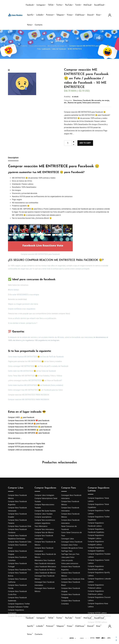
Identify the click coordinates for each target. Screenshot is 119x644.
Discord (90, 15)
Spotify (30, 15)
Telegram (60, 15)
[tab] (14, 158)
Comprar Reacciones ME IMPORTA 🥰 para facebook (29, 433)
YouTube (69, 5)
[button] (116, 639)
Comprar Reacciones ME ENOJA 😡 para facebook (28, 424)
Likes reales (22, 640)
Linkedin (40, 15)
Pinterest (50, 15)
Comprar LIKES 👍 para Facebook (21, 418)
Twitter (59, 5)
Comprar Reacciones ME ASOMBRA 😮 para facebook (29, 430)
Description (14, 158)
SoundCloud (99, 5)
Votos (29, 25)
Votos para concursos (91, 103)
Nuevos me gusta (75, 103)
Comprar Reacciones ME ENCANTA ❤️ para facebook (29, 421)
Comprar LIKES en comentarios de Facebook (25, 450)
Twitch (78, 5)
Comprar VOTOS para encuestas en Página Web (27, 444)
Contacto (39, 25)
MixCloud (87, 5)
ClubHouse (80, 15)
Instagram (41, 5)
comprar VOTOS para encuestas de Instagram (26, 447)
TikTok (51, 5)
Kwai (98, 15)
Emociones (78, 100)
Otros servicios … (15, 438)
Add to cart (86, 143)
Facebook (30, 5)
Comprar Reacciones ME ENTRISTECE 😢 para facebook (30, 427)
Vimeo (69, 15)
